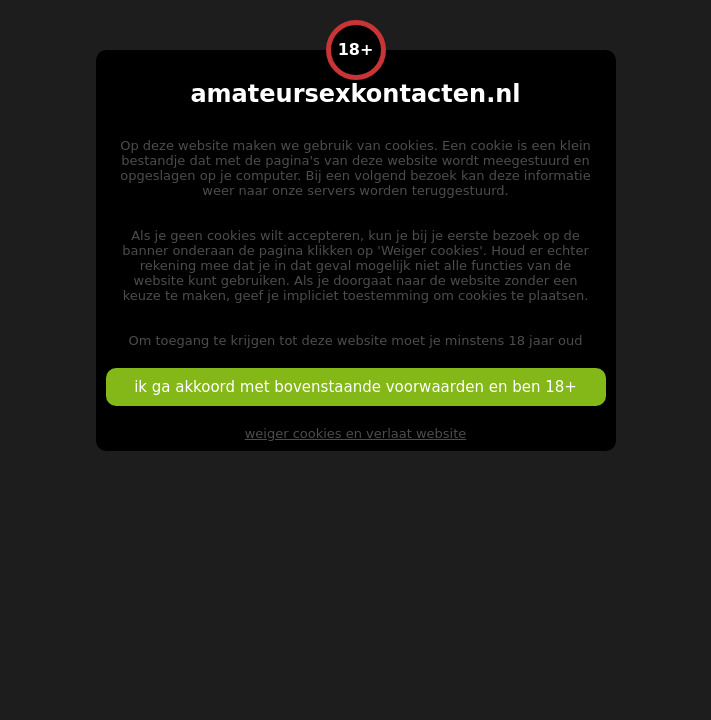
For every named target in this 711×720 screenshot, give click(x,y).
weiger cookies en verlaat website (356, 433)
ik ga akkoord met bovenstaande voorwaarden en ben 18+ (355, 387)
